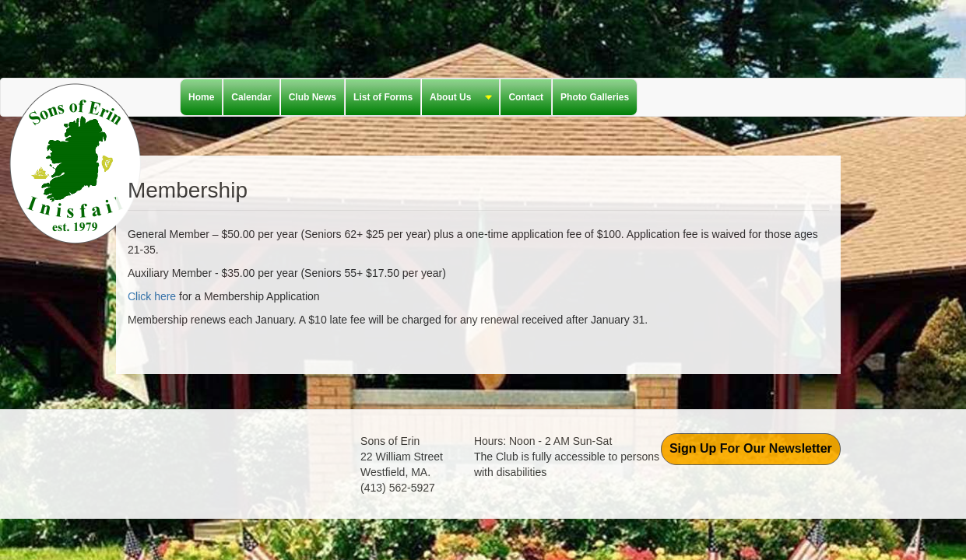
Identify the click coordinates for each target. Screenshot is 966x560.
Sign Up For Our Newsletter (751, 448)
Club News (313, 97)
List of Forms (383, 97)
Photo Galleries (595, 97)
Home (201, 97)
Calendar (251, 97)
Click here (152, 296)
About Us (457, 98)
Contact (526, 97)
